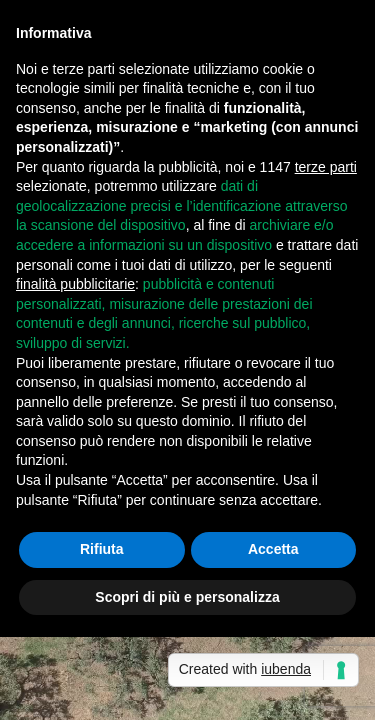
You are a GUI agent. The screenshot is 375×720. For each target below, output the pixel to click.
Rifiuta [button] (102, 549)
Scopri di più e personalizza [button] (187, 597)
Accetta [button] (273, 549)
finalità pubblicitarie (75, 284)
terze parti (326, 167)
